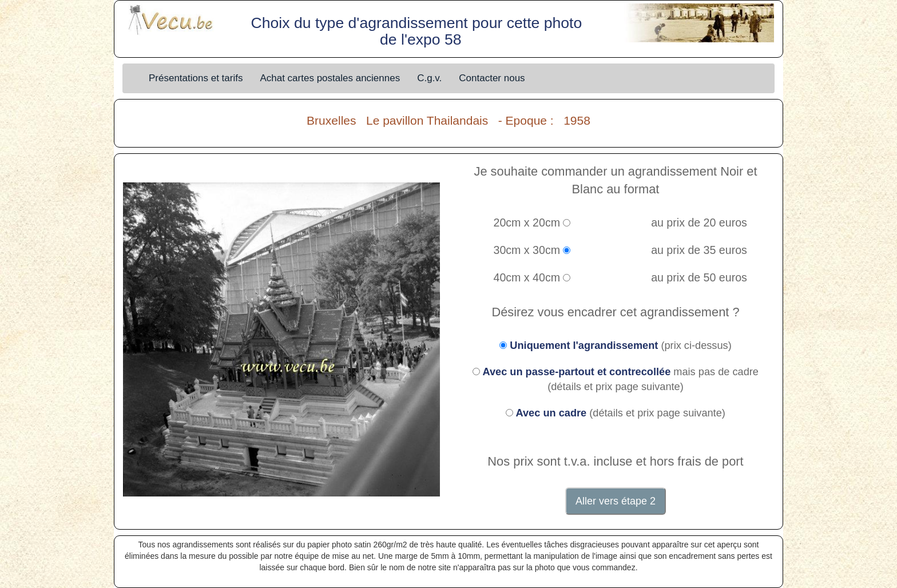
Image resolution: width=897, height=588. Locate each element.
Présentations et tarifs (196, 78)
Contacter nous (492, 78)
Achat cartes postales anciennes (330, 78)
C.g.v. (429, 78)
